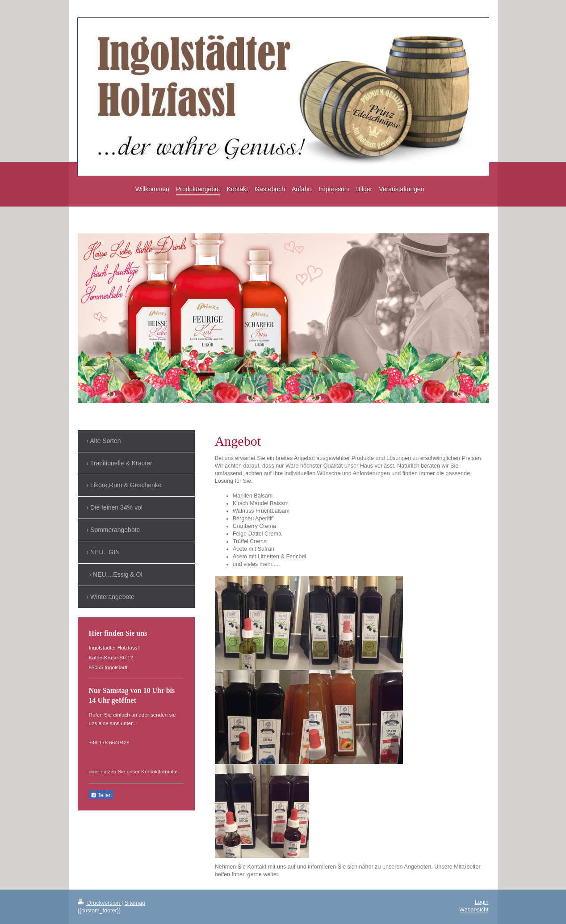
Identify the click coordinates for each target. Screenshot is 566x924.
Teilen (101, 795)
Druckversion (100, 903)
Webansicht (474, 910)
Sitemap (135, 903)
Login (482, 902)
